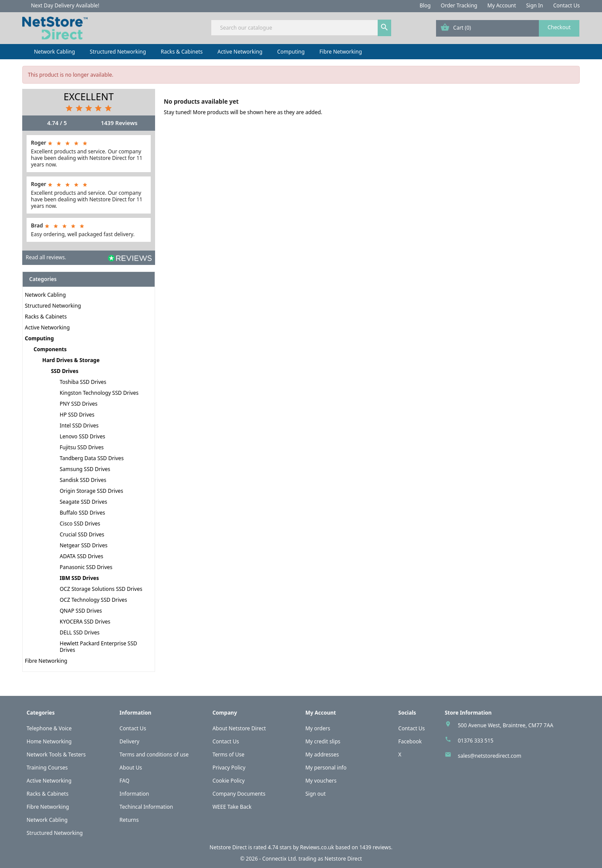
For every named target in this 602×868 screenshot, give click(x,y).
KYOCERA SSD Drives (85, 622)
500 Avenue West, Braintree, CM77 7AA (506, 725)
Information (134, 794)
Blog (425, 5)
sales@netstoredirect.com (490, 756)
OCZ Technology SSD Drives (93, 600)
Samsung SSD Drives (85, 469)
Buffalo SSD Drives (82, 513)
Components (50, 349)
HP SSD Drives (77, 415)
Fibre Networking (340, 52)
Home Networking (49, 741)
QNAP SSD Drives (81, 611)
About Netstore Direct (239, 728)
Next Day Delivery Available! (65, 5)
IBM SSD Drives (79, 578)
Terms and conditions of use (154, 754)
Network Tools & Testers (56, 754)
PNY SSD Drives (79, 404)
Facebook (410, 741)
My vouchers (321, 781)
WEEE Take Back (232, 807)
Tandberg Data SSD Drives (92, 458)
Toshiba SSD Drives (83, 382)
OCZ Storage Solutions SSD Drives (101, 589)
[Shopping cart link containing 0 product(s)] (508, 28)
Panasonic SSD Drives (86, 567)
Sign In (535, 5)
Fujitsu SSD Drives (82, 447)
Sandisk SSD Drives (83, 480)
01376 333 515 (476, 741)
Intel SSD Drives (79, 426)
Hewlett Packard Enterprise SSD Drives (98, 647)
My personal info (326, 768)
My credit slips (323, 741)
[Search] (301, 28)
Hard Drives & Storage (71, 360)
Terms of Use (228, 754)
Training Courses (47, 768)
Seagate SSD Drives (83, 502)
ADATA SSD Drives (81, 556)
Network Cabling (54, 52)
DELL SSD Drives (80, 632)
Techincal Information (146, 807)
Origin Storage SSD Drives (91, 491)
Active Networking (240, 52)
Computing (291, 52)
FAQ (124, 781)
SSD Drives (65, 371)
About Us (131, 768)
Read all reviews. (46, 257)
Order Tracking (459, 5)
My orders (318, 728)
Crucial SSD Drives (82, 534)
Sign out (316, 794)
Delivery (129, 741)
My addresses (322, 754)
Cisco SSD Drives (80, 524)
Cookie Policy (229, 781)
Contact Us (566, 5)
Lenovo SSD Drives (82, 436)
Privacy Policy (229, 768)
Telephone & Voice (49, 728)
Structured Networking (118, 52)
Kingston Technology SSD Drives (99, 393)
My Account (502, 5)
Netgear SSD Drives (84, 545)
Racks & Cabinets (182, 52)
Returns (129, 820)
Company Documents (239, 794)
